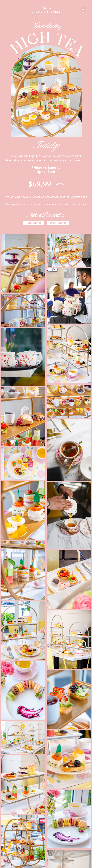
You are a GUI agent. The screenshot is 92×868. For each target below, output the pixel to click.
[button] (83, 9)
